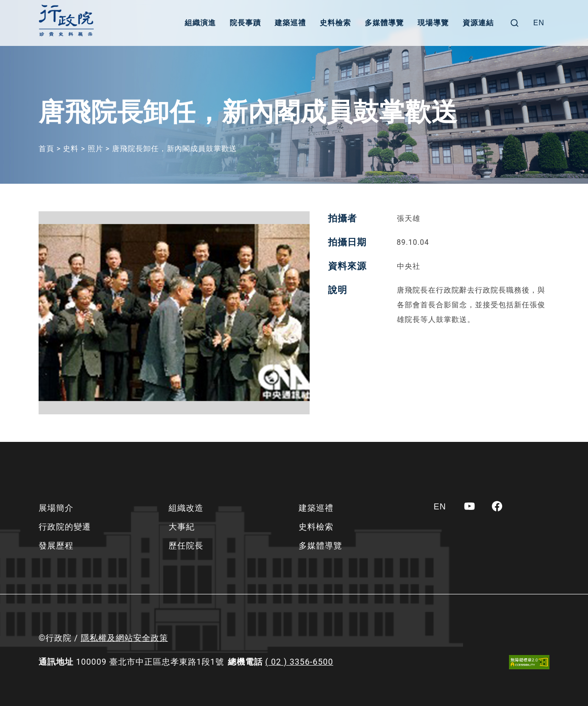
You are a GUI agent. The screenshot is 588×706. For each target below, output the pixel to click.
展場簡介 (56, 508)
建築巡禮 (290, 23)
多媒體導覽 (384, 23)
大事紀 (182, 527)
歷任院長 (186, 545)
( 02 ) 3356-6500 (299, 662)
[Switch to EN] (539, 23)
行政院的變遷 (65, 527)
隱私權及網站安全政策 (124, 638)
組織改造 (186, 508)
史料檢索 (335, 23)
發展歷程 (56, 545)
